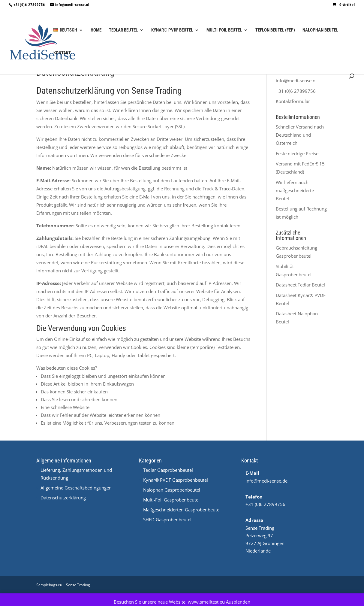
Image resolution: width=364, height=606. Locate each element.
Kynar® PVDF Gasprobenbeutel (176, 480)
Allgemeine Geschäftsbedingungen (76, 488)
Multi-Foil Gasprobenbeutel (171, 500)
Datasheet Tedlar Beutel (300, 285)
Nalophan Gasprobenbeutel (172, 490)
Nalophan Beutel (320, 30)
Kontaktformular (293, 101)
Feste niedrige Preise (297, 153)
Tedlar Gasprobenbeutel (168, 470)
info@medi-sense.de (266, 481)
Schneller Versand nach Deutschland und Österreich (300, 135)
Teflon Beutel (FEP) (275, 30)
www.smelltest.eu (206, 602)
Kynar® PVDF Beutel (172, 30)
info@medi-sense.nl (296, 80)
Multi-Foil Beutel (224, 30)
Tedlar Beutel (123, 30)
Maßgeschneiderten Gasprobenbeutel (182, 510)
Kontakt (62, 53)
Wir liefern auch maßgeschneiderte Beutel (295, 190)
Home (96, 30)
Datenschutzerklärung (63, 498)
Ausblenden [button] (238, 602)
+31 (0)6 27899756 (296, 91)
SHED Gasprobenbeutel (167, 520)
